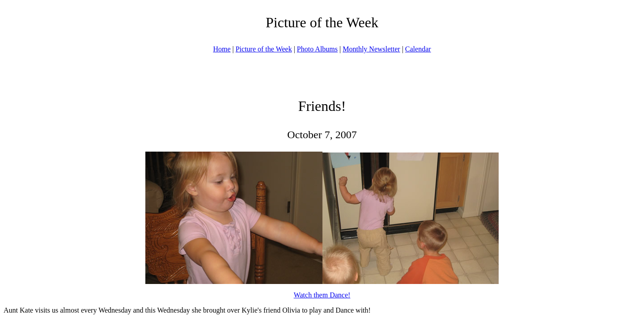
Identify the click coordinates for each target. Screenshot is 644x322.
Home (222, 49)
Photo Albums (317, 49)
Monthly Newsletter (371, 49)
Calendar (418, 49)
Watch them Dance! (322, 295)
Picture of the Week (264, 49)
